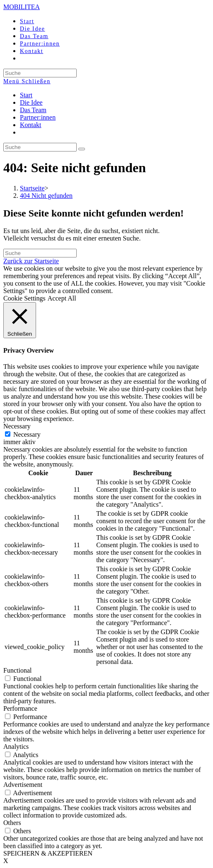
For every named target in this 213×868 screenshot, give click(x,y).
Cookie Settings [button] (24, 298)
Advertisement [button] (23, 785)
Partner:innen (38, 117)
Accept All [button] (62, 298)
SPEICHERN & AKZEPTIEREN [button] (48, 853)
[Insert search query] (40, 147)
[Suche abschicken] (82, 149)
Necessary (27, 434)
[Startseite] (32, 188)
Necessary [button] (17, 426)
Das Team (33, 110)
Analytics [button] (16, 747)
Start (26, 95)
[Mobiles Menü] (27, 81)
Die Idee (31, 102)
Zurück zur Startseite (31, 261)
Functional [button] (17, 670)
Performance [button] (20, 708)
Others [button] (12, 823)
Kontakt (31, 125)
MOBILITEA (22, 7)
